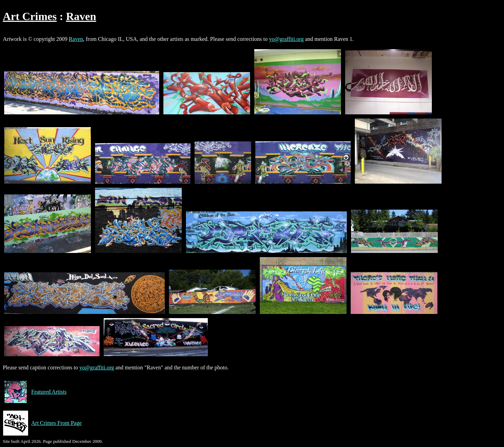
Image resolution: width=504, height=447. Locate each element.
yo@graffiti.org (287, 39)
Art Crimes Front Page (42, 423)
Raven (81, 16)
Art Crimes (30, 16)
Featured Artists (35, 392)
